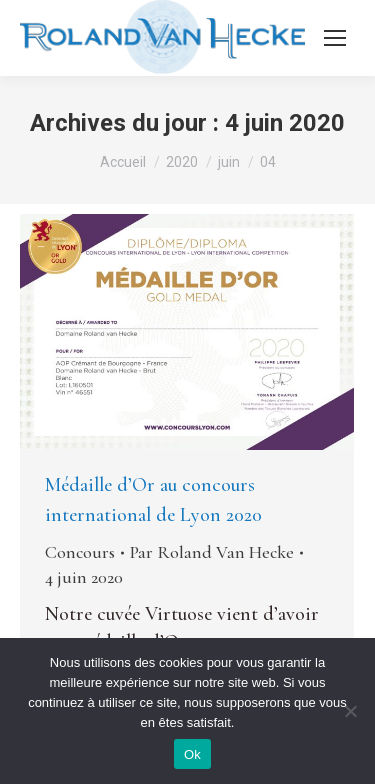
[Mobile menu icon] (335, 38)
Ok (192, 754)
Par (212, 552)
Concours (80, 552)
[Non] (350, 711)
